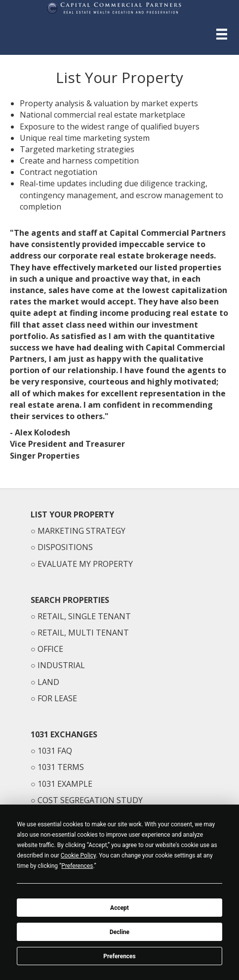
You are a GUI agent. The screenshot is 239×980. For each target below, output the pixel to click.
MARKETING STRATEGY (81, 531)
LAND (48, 682)
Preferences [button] (77, 866)
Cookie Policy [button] (78, 855)
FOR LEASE (57, 698)
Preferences (119, 956)
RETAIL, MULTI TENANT (83, 633)
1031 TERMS (61, 767)
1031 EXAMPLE (65, 784)
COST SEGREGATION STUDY (90, 800)
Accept (119, 908)
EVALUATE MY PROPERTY (85, 564)
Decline (119, 932)
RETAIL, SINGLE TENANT (84, 616)
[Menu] (222, 34)
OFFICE (50, 649)
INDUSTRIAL (61, 665)
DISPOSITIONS (65, 547)
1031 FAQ (55, 751)
